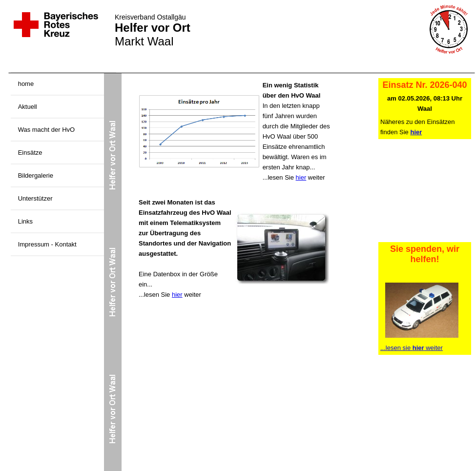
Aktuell (28, 107)
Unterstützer (35, 198)
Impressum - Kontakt (47, 244)
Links (25, 221)
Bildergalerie (36, 175)
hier (301, 177)
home (26, 84)
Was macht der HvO (47, 130)
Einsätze (30, 153)
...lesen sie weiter (412, 348)
